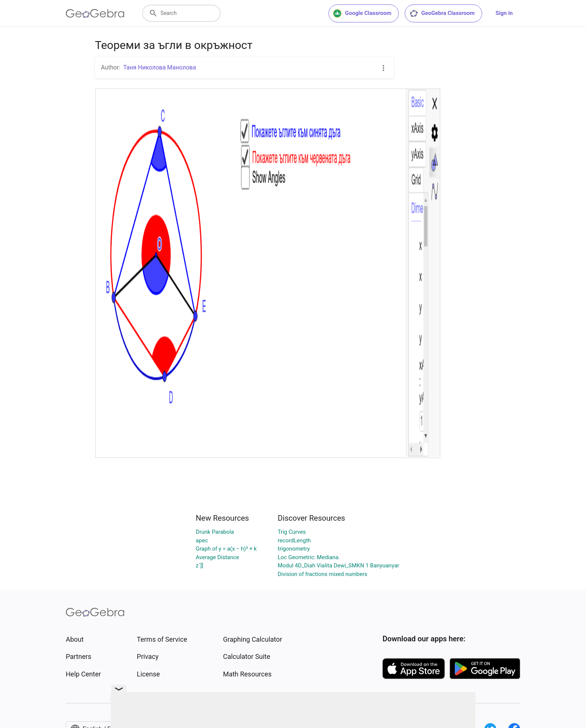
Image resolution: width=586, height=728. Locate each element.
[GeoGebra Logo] (95, 13)
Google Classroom (362, 13)
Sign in (504, 13)
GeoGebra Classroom (442, 13)
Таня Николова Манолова (160, 67)
